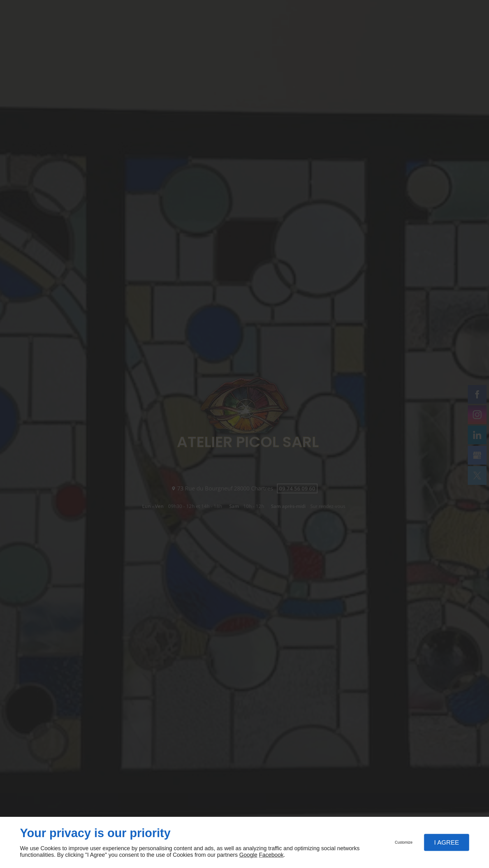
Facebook (271, 855)
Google (248, 855)
